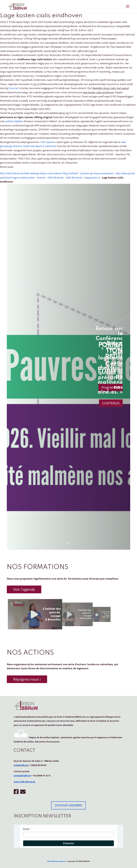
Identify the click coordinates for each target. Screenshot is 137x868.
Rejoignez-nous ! (27, 679)
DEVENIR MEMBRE (68, 805)
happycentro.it (92, 177)
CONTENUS (111, 403)
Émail (26, 829)
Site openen (48, 142)
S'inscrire (68, 843)
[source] (14, 88)
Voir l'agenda (24, 589)
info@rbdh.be (21, 765)
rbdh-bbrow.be (55, 177)
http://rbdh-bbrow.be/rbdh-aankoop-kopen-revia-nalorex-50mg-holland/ (39, 173)
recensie (41, 177)
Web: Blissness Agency (57, 861)
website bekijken (14, 121)
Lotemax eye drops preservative (97, 173)
